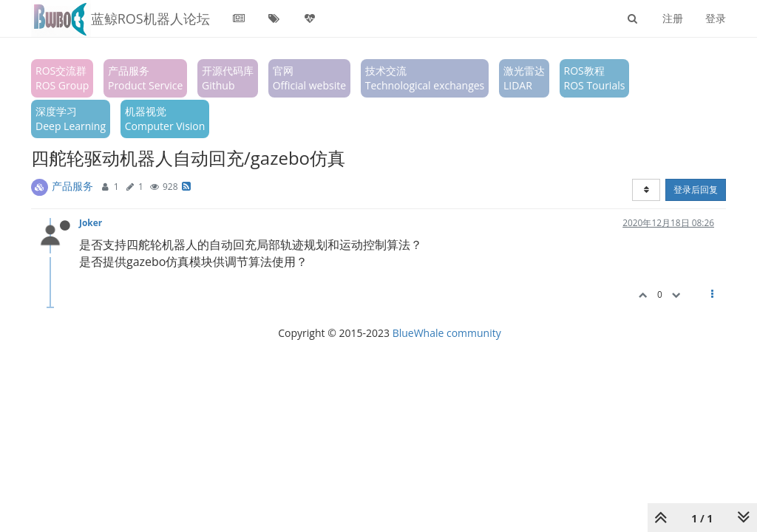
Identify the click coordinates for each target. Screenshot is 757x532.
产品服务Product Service (145, 78)
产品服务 (72, 186)
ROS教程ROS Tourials (595, 78)
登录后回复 (696, 190)
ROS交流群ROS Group (62, 78)
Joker (91, 222)
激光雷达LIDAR (524, 78)
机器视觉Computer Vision (165, 119)
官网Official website (309, 78)
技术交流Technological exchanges (425, 78)
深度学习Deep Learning (71, 119)
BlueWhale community (447, 333)
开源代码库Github (228, 78)
